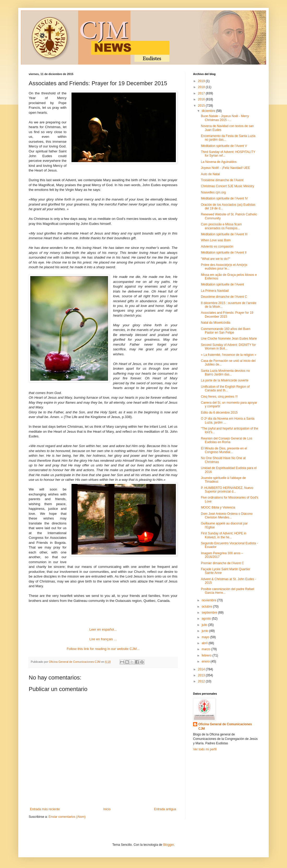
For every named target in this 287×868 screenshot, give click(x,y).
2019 (202, 81)
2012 (202, 681)
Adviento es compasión (217, 247)
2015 (202, 106)
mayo (206, 637)
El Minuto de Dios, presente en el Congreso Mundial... (224, 450)
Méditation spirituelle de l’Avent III (224, 234)
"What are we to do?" (216, 259)
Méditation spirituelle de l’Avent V (224, 146)
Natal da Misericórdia (216, 323)
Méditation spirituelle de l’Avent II (224, 253)
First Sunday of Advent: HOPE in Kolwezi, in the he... (224, 535)
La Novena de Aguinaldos (219, 162)
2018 (202, 87)
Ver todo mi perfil (205, 749)
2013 (202, 675)
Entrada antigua (165, 809)
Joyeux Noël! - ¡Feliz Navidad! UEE (225, 168)
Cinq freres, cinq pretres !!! (219, 397)
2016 (202, 99)
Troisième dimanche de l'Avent (222, 180)
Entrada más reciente (45, 809)
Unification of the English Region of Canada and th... (225, 389)
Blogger (168, 845)
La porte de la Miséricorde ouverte (225, 380)
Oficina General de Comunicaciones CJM (225, 726)
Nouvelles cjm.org (213, 192)
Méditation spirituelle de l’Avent (222, 284)
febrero (207, 655)
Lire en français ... (103, 639)
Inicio (107, 809)
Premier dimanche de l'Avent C (222, 563)
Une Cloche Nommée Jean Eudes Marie (229, 339)
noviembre (209, 600)
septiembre (210, 613)
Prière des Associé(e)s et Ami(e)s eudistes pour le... (224, 267)
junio (205, 631)
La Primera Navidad (215, 291)
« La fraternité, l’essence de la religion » (229, 355)
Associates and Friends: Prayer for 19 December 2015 (227, 315)
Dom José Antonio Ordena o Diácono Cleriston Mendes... (227, 516)
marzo (207, 649)
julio (205, 625)
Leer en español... (103, 629)
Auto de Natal (210, 174)
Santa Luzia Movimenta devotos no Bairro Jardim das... (225, 373)
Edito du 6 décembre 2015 (219, 413)
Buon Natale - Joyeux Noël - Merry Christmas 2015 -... (225, 118)
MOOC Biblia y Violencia (218, 507)
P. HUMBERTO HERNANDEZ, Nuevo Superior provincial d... (227, 490)
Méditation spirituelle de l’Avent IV (224, 198)
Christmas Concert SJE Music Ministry (228, 186)
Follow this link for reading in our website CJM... (103, 649)
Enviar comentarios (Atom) (67, 817)
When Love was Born (216, 240)
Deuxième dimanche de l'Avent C (224, 297)
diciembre (209, 111)
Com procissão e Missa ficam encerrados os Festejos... (221, 226)
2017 (202, 93)
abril (205, 643)
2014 (202, 669)
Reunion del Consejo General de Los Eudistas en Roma (227, 440)
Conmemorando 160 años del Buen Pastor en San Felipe (226, 331)
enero (206, 661)
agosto (207, 619)
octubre (207, 607)
